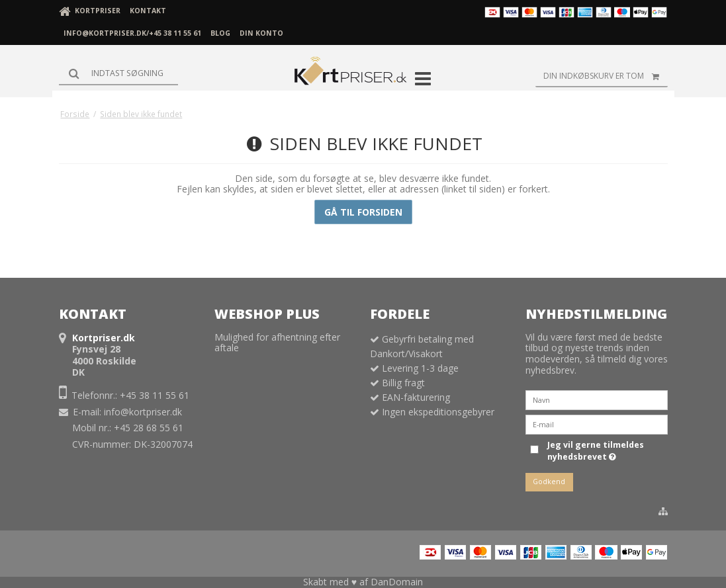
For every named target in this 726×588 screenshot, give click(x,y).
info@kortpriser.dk (143, 412)
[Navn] (597, 399)
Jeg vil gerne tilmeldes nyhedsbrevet (595, 451)
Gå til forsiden (363, 212)
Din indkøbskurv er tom (606, 76)
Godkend (549, 482)
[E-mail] (597, 424)
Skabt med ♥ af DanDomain (363, 582)
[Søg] (118, 73)
